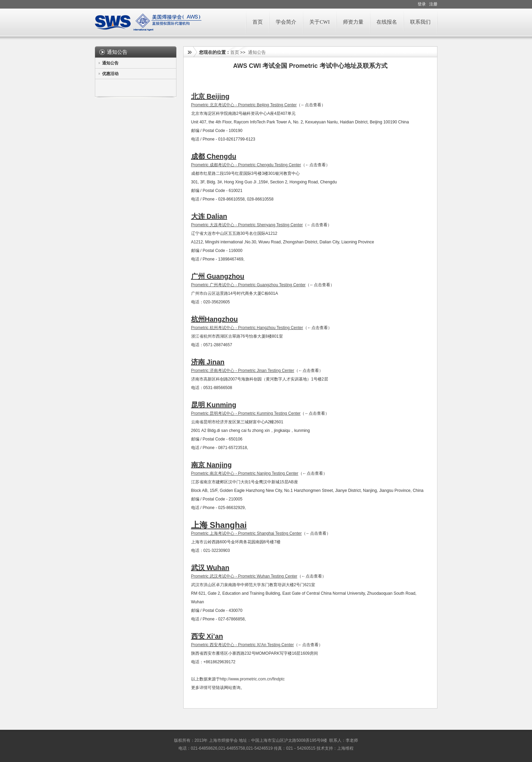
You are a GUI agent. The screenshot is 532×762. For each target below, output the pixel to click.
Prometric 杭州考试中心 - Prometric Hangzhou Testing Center (247, 328)
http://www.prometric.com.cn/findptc (252, 679)
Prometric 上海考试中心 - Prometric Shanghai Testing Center (246, 533)
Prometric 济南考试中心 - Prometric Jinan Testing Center (243, 371)
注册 (433, 4)
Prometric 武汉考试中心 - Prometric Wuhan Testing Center (244, 576)
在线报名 (387, 22)
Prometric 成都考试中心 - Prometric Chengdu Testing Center (246, 165)
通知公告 (110, 63)
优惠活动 (110, 74)
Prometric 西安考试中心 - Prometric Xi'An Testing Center (243, 645)
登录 (422, 4)
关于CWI (319, 22)
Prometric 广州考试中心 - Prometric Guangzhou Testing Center (249, 285)
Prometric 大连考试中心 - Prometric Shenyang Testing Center (247, 225)
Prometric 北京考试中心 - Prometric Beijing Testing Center (244, 105)
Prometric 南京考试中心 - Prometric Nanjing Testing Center (245, 473)
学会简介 (286, 22)
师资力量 (353, 22)
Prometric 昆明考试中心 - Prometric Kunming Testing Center (246, 413)
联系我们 (420, 22)
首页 (258, 22)
